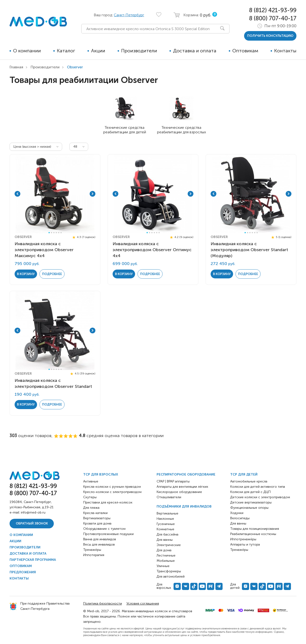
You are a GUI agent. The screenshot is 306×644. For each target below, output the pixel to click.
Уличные (163, 566)
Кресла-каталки (95, 513)
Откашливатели (169, 497)
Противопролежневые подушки (108, 534)
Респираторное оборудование (186, 474)
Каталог (66, 51)
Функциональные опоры (249, 508)
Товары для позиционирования (255, 529)
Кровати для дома (97, 523)
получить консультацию (270, 36)
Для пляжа (91, 508)
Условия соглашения (143, 603)
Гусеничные (166, 524)
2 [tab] (52, 233)
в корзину (26, 274)
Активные (91, 481)
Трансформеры (169, 571)
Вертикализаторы (97, 518)
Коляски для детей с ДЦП (250, 492)
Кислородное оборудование (179, 492)
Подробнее (52, 274)
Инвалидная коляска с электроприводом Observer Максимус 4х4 (44, 250)
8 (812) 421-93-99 (273, 10)
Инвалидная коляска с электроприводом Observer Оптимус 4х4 (152, 250)
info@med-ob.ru (33, 512)
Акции (98, 51)
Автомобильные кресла (249, 481)
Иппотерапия (94, 555)
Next (93, 194)
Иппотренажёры (243, 539)
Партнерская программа (33, 560)
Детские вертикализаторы (251, 502)
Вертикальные (167, 513)
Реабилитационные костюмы (253, 534)
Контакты (285, 51)
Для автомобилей (171, 576)
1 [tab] (49, 233)
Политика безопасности (103, 603)
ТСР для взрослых (101, 474)
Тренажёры (92, 550)
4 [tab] (56, 233)
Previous (17, 194)
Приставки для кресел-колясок (108, 502)
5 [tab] (59, 233)
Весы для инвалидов (99, 544)
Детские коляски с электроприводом (260, 497)
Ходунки (237, 513)
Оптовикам (245, 51)
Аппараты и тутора (245, 544)
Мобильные (166, 561)
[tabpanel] (55, 194)
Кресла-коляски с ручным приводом (112, 487)
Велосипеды (240, 518)
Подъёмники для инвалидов (184, 506)
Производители (139, 51)
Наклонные (165, 519)
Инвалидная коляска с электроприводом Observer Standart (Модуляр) (249, 250)
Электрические (169, 545)
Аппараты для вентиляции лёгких (182, 487)
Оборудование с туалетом (104, 529)
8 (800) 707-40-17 (273, 18)
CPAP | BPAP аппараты (173, 481)
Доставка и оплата (195, 51)
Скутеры (90, 497)
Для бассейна (167, 534)
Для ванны (165, 540)
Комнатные (165, 529)
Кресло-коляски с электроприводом (112, 492)
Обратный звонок (32, 523)
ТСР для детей (244, 474)
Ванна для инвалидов (100, 539)
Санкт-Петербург (129, 15)
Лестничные (166, 555)
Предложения (23, 572)
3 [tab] (54, 233)
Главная (16, 67)
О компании (27, 51)
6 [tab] (61, 233)
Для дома (164, 550)
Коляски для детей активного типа (258, 487)
